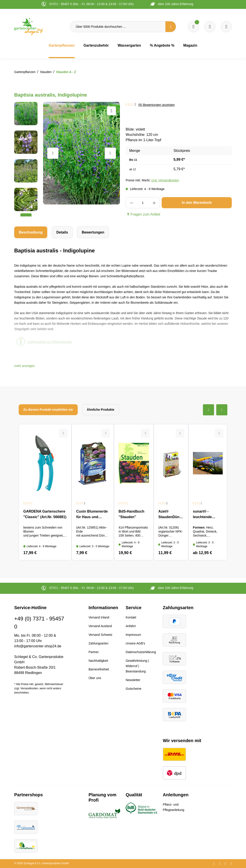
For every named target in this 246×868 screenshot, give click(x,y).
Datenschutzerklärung (141, 652)
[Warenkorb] (210, 27)
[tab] (31, 232)
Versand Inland (99, 617)
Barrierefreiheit (99, 669)
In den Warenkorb (197, 203)
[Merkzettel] (193, 27)
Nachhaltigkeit (98, 661)
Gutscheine (134, 689)
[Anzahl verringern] (131, 203)
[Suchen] (171, 27)
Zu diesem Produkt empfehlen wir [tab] (48, 410)
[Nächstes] (110, 153)
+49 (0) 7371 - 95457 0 (39, 623)
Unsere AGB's (135, 643)
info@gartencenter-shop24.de (38, 646)
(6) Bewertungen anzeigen (157, 105)
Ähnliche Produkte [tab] (101, 410)
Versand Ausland (100, 626)
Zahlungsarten (99, 643)
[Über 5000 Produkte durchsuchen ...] (118, 27)
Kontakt (131, 617)
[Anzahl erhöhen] (154, 203)
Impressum (133, 635)
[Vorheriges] (53, 153)
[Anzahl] (143, 203)
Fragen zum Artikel (143, 214)
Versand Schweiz (100, 635)
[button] (25, 366)
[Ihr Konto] (226, 27)
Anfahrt (131, 626)
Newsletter (133, 680)
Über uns (95, 678)
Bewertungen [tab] (93, 232)
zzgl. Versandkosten (165, 180)
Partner (94, 652)
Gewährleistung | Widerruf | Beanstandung (137, 666)
